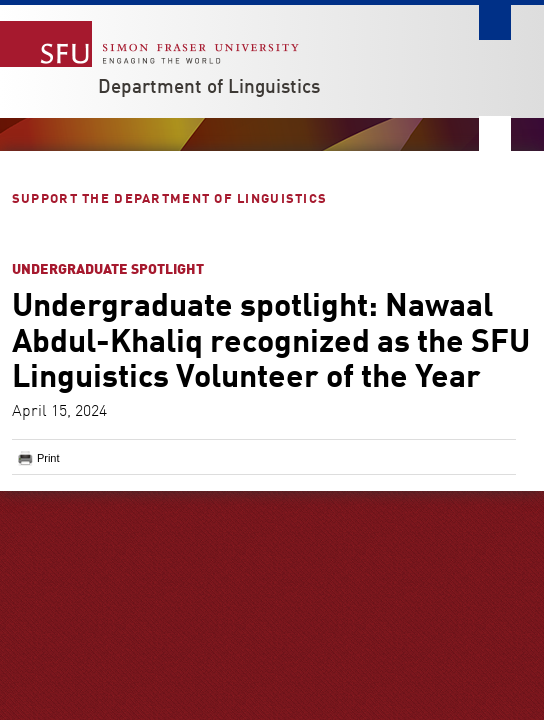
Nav (495, 133)
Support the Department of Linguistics (172, 199)
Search (495, 22)
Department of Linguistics (209, 88)
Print (48, 458)
